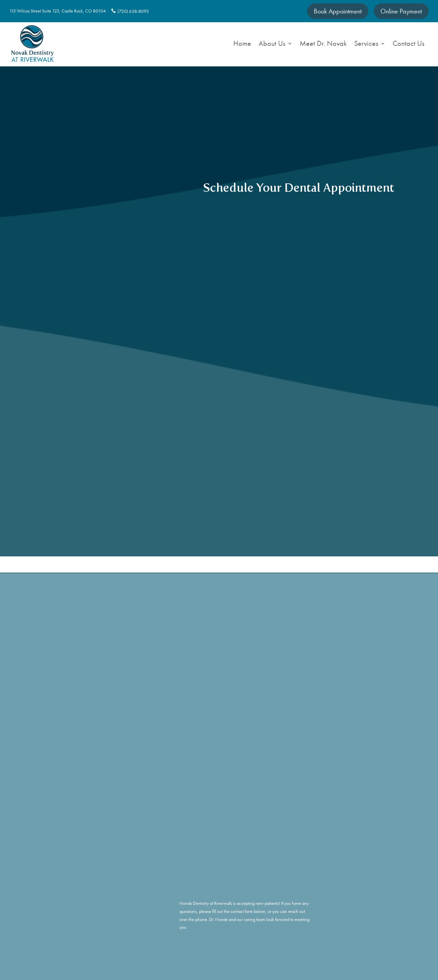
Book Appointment (338, 11)
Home (242, 45)
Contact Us (409, 45)
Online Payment (401, 11)
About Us (272, 45)
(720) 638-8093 (133, 11)
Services (366, 45)
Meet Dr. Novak (323, 45)
